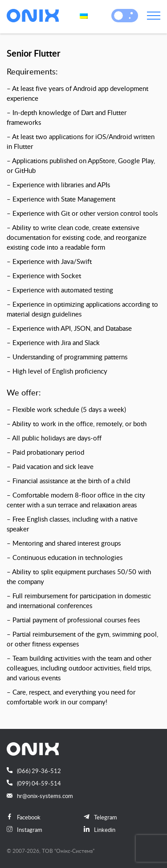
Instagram (24, 830)
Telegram (100, 817)
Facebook (24, 817)
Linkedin (100, 830)
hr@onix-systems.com (40, 796)
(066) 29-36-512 (34, 771)
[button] (118, 16)
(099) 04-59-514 (34, 783)
